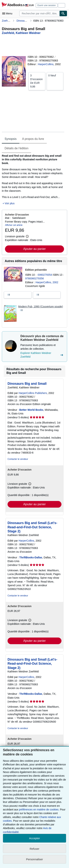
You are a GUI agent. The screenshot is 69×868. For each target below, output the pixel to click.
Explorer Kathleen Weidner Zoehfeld (42, 355)
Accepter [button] (34, 838)
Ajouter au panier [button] (35, 249)
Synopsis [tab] (11, 139)
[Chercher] (63, 13)
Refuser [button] (34, 849)
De (37, 81)
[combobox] (39, 13)
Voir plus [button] (10, 203)
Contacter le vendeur (18, 459)
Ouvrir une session (47, 5)
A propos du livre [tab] (33, 139)
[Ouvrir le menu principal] (8, 13)
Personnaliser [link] (35, 859)
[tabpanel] (33, 180)
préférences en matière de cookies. (39, 810)
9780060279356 (34, 278)
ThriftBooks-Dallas (31, 557)
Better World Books (31, 410)
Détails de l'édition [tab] (16, 148)
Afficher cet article (14, 225)
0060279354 (45, 275)
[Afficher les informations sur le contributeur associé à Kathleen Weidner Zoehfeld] (21, 33)
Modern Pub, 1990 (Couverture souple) (41, 306)
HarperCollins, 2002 (47, 282)
